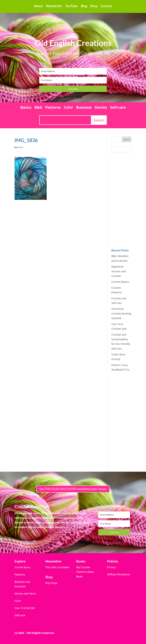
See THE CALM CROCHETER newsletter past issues (73, 489)
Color (68, 108)
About (38, 6)
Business (84, 108)
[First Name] (73, 80)
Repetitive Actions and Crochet (119, 271)
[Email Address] (73, 71)
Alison (20, 147)
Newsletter (54, 6)
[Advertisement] (129, 200)
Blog (84, 6)
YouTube (72, 6)
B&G (38, 108)
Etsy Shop (51, 583)
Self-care (118, 108)
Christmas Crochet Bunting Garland (121, 313)
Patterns (53, 108)
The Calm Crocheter (57, 567)
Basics (26, 108)
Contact (106, 6)
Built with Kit (73, 97)
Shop (94, 6)
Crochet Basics (120, 282)
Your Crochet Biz (25, 608)
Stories (101, 108)
